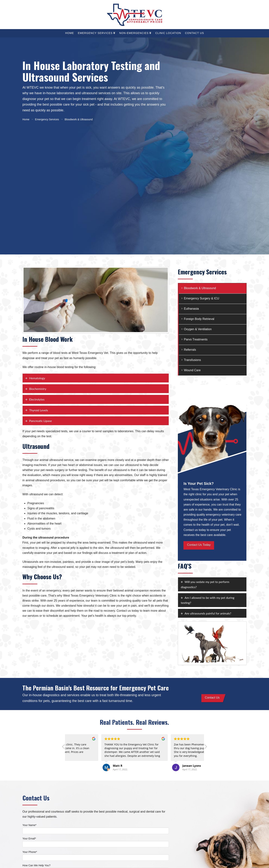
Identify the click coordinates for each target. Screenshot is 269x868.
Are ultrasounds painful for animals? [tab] (208, 613)
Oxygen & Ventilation (198, 329)
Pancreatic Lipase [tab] (40, 421)
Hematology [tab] (37, 378)
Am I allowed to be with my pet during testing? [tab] (208, 600)
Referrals (190, 350)
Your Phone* (96, 855)
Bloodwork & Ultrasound (200, 288)
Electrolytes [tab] (37, 399)
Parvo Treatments (196, 339)
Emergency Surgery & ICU (201, 298)
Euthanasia (191, 309)
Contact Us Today (199, 545)
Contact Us (212, 698)
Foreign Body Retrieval (199, 319)
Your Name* (96, 828)
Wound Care (192, 370)
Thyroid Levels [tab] (39, 410)
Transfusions (192, 360)
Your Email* (96, 842)
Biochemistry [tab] (38, 389)
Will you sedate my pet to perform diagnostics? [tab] (205, 584)
